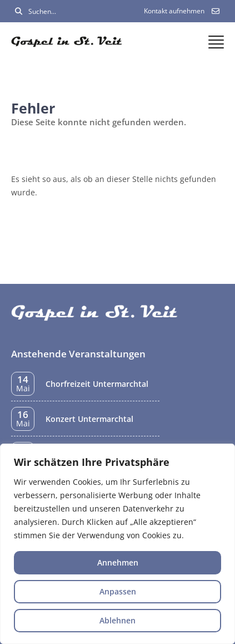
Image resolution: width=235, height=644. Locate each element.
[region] (117, 544)
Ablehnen (117, 620)
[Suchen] (19, 11)
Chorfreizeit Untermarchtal (97, 384)
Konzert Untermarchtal (89, 419)
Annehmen (118, 562)
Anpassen (118, 591)
